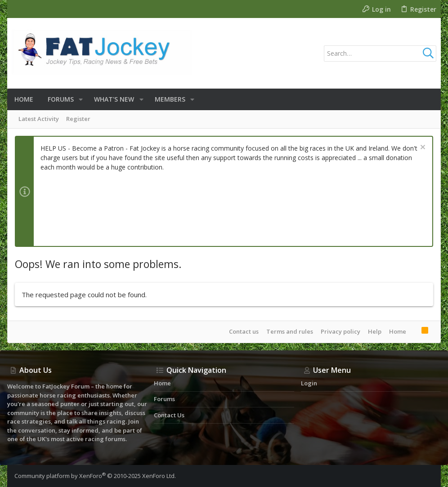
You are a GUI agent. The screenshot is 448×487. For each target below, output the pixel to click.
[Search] (380, 54)
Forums (164, 399)
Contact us (244, 331)
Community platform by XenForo (95, 476)
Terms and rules (290, 331)
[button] (81, 99)
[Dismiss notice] (422, 148)
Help (375, 331)
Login (309, 383)
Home (398, 331)
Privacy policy (340, 331)
